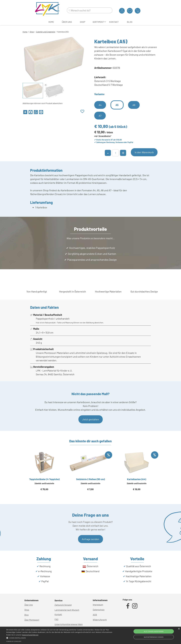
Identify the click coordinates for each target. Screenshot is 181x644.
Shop (32, 32)
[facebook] (128, 606)
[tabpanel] (90, 32)
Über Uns (29, 605)
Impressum (98, 605)
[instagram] (135, 606)
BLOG (130, 22)
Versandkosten (105, 136)
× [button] (179, 629)
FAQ (56, 619)
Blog (26, 615)
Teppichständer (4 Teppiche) (44, 479)
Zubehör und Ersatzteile (46, 32)
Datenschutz (99, 610)
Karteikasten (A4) (137, 479)
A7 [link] (100, 116)
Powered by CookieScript (14, 641)
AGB (95, 615)
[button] (61, 638)
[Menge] (115, 153)
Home (25, 32)
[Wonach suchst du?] (90, 10)
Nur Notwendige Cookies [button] (154, 637)
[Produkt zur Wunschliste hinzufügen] (82, 112)
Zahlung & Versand (63, 605)
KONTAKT (114, 22)
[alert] (90, 635)
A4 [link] (100, 105)
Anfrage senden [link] (90, 539)
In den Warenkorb (144, 152)
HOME (51, 22)
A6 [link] (134, 105)
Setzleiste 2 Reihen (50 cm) (90, 479)
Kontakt (58, 614)
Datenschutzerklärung (30, 635)
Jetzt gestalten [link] (91, 419)
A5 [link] (117, 105)
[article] (44, 474)
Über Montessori (32, 620)
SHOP (83, 22)
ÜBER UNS (67, 22)
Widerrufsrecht (100, 620)
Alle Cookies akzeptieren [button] (154, 631)
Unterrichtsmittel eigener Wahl (69, 624)
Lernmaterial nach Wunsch (67, 610)
